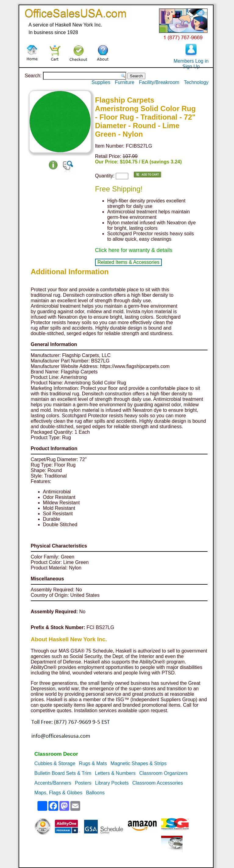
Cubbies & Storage (55, 763)
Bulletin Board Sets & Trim (63, 773)
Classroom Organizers (163, 773)
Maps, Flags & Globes (58, 793)
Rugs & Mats (93, 763)
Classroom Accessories (158, 783)
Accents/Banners (53, 783)
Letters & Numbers (115, 773)
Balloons (95, 793)
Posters (83, 783)
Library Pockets (112, 783)
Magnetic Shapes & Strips (139, 763)
